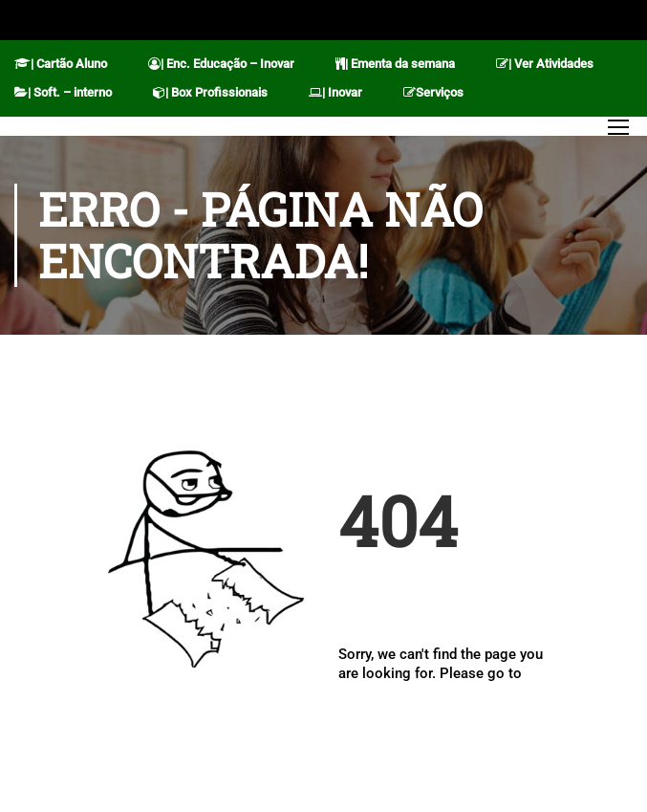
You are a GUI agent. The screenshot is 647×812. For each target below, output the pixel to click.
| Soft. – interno (63, 92)
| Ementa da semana (395, 64)
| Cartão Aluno (61, 64)
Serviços (433, 92)
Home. (360, 691)
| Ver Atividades (545, 64)
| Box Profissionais (210, 92)
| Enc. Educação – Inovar (221, 64)
